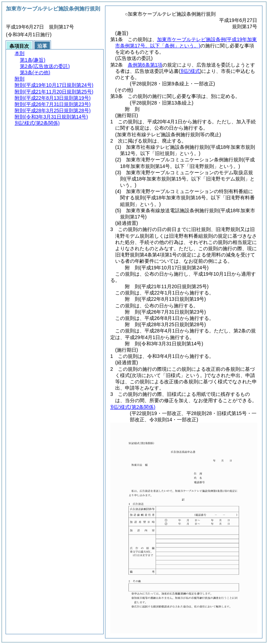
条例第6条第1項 (145, 65)
